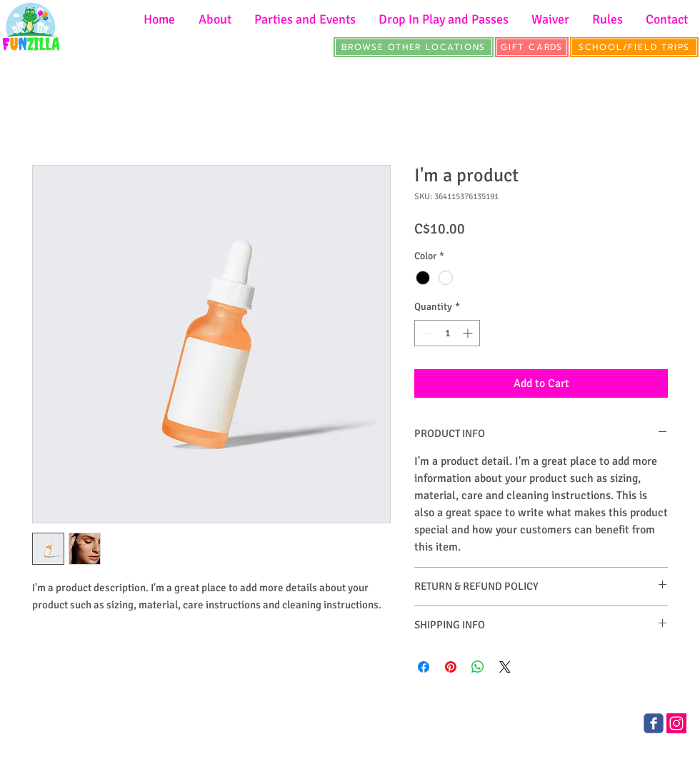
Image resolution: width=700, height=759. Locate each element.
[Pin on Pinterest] (451, 667)
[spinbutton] (447, 333)
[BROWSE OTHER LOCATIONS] (414, 47)
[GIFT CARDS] (532, 47)
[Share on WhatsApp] (478, 667)
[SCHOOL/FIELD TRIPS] (634, 47)
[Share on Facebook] (424, 667)
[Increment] (469, 333)
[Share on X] (505, 667)
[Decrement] (425, 333)
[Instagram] (676, 723)
